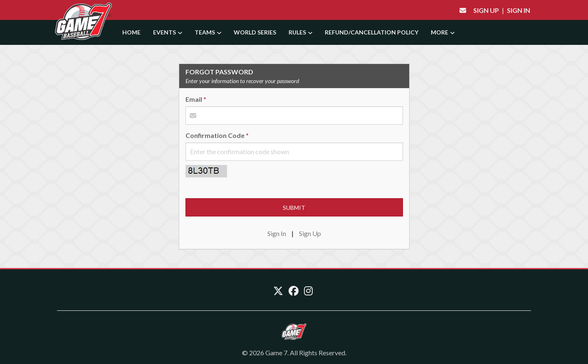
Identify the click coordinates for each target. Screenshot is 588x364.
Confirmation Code (215, 135)
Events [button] (168, 32)
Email (194, 99)
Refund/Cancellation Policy (372, 32)
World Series (255, 32)
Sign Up (486, 10)
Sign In (519, 10)
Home (131, 32)
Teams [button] (208, 32)
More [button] (443, 32)
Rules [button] (300, 32)
